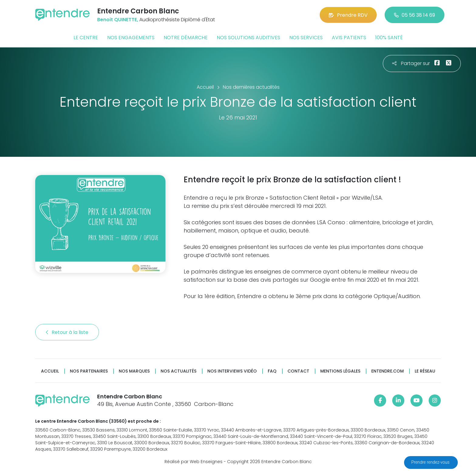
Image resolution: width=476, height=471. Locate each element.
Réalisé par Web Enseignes (194, 462)
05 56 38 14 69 (415, 15)
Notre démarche (186, 38)
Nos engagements (131, 38)
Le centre (86, 38)
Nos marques (134, 371)
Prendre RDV (348, 15)
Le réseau (425, 371)
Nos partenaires (89, 371)
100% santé (389, 38)
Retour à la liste (67, 332)
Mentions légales (340, 371)
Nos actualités (178, 371)
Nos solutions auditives (248, 38)
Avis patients (349, 38)
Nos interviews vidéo (232, 371)
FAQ (272, 371)
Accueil (50, 371)
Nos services (306, 38)
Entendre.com (388, 371)
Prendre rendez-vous (431, 462)
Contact (298, 371)
